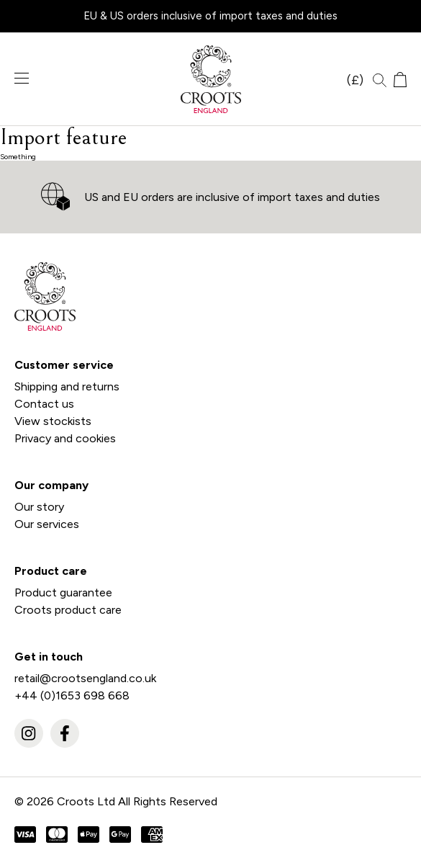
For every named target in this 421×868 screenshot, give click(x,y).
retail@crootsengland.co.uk (85, 678)
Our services (47, 524)
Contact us (44, 404)
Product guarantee (63, 592)
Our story (39, 507)
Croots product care (68, 610)
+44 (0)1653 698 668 (72, 695)
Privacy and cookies (65, 438)
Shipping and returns (67, 386)
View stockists (53, 421)
